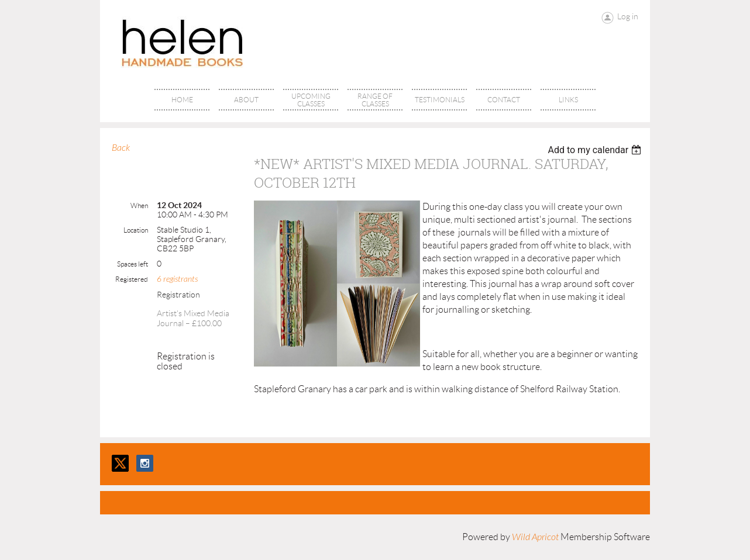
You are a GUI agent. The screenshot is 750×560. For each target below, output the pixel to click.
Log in (628, 16)
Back (121, 148)
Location (136, 230)
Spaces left (133, 264)
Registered (132, 279)
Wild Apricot (535, 537)
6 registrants (177, 279)
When (139, 205)
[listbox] (596, 150)
